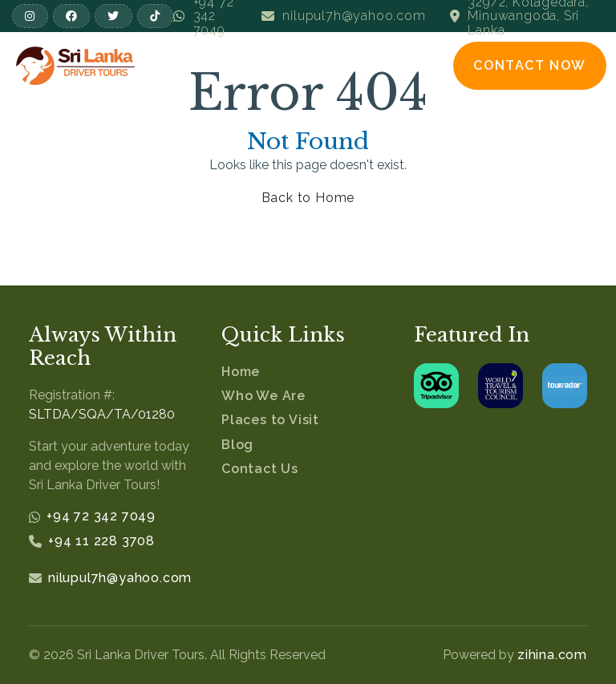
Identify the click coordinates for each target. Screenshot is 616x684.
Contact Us (260, 469)
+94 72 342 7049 (101, 516)
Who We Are (263, 396)
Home (241, 372)
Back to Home (308, 198)
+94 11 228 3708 (101, 541)
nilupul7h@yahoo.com (120, 578)
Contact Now (530, 65)
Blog (237, 445)
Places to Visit (270, 420)
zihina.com (552, 655)
